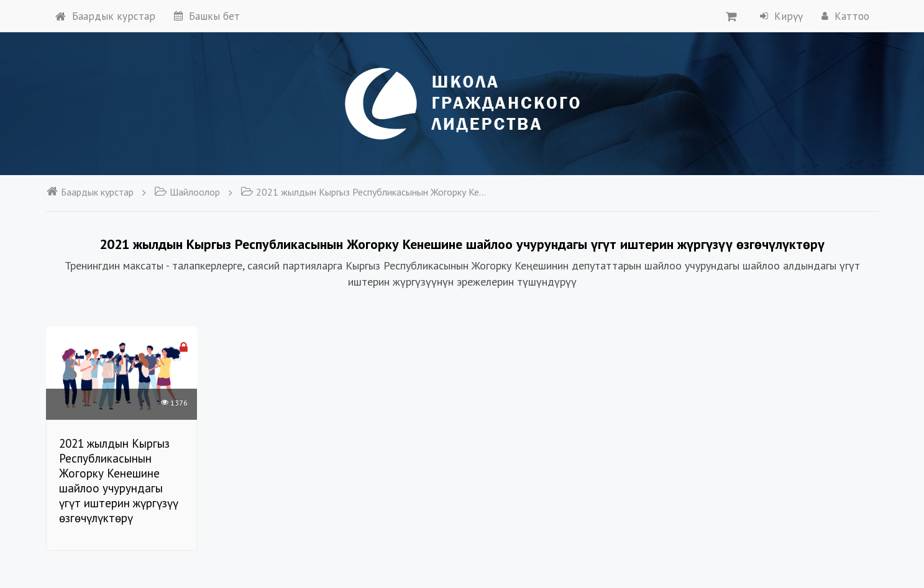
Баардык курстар (105, 16)
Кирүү (781, 16)
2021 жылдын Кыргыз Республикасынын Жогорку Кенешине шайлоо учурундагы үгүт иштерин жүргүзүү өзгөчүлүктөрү (365, 192)
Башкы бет (207, 16)
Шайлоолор (187, 192)
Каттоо (845, 16)
